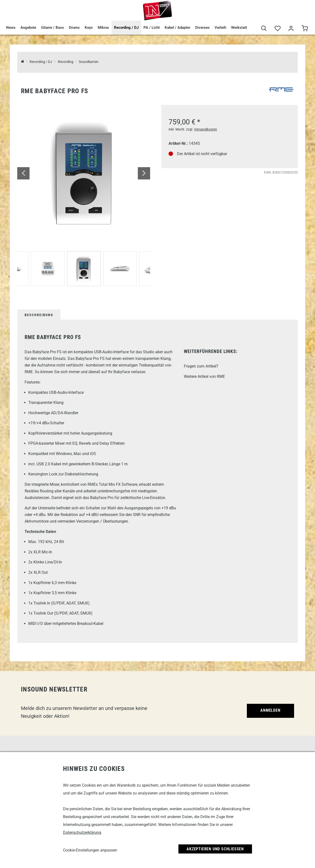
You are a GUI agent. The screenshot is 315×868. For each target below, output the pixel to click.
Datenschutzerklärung (82, 832)
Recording (66, 62)
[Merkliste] (277, 29)
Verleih (220, 28)
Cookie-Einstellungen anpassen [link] (90, 850)
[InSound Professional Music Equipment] (23, 62)
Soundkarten (89, 62)
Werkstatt (239, 28)
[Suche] (264, 29)
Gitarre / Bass (53, 28)
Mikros (103, 28)
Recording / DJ (126, 28)
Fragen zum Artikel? (201, 366)
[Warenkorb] (305, 29)
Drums (74, 28)
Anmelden (270, 710)
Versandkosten (205, 129)
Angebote (28, 28)
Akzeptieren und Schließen (215, 849)
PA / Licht (152, 28)
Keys (89, 28)
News (11, 28)
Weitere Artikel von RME (204, 376)
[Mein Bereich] (291, 29)
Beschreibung (39, 315)
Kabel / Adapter (177, 28)
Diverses (202, 28)
